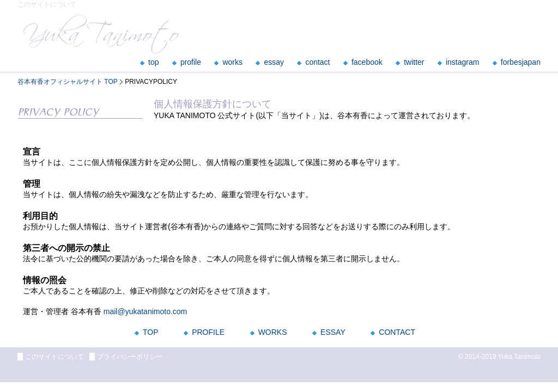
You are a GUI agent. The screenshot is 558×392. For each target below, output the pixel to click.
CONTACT (397, 332)
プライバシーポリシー (130, 357)
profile (191, 62)
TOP (151, 332)
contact (317, 62)
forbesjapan (521, 62)
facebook (367, 62)
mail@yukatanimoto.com (145, 311)
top (153, 62)
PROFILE (208, 332)
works (232, 62)
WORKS (273, 332)
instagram (462, 62)
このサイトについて (54, 357)
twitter (414, 62)
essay (274, 62)
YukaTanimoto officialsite (102, 34)
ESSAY (333, 332)
